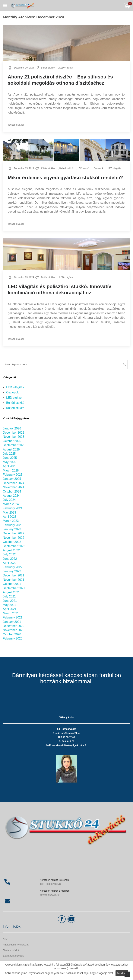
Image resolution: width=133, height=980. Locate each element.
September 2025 (14, 445)
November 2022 (14, 538)
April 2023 (10, 517)
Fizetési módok (11, 950)
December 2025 (14, 433)
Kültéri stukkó (48, 168)
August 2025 (11, 449)
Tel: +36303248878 (50, 884)
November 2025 (14, 437)
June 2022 (10, 559)
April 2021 (10, 609)
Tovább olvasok (16, 125)
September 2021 (14, 588)
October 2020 (12, 634)
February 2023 (13, 525)
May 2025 (9, 462)
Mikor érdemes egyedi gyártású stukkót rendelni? (65, 178)
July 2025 (9, 454)
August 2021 (11, 592)
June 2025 (10, 458)
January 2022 (12, 571)
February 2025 (13, 475)
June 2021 (10, 601)
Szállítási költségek (13, 956)
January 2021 (12, 622)
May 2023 (9, 513)
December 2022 (14, 533)
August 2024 (11, 496)
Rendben (122, 973)
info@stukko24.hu (50, 895)
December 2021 (14, 575)
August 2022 (11, 550)
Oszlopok (99, 168)
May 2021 (9, 605)
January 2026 (12, 428)
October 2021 (12, 584)
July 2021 (9, 596)
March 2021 (11, 613)
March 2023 (11, 521)
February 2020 (13, 638)
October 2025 (12, 441)
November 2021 (14, 580)
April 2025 (10, 466)
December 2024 (14, 483)
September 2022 (14, 546)
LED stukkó (83, 168)
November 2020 (14, 630)
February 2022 (13, 567)
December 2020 (14, 626)
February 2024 (13, 508)
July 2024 (9, 500)
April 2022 (10, 563)
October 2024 (12, 492)
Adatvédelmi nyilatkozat (16, 945)
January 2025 (12, 479)
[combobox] (65, 365)
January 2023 (12, 529)
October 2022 (12, 542)
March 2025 (11, 470)
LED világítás (66, 68)
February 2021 (13, 617)
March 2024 (11, 504)
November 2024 (14, 487)
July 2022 (9, 554)
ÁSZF (6, 939)
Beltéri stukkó (48, 68)
